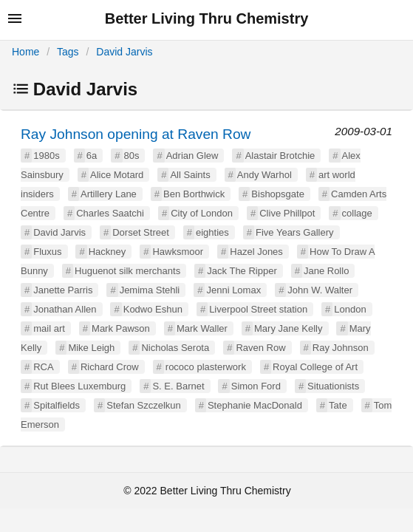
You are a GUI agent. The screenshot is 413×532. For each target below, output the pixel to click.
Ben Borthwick (194, 194)
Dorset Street (141, 232)
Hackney (107, 252)
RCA (43, 367)
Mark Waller (202, 328)
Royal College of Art (315, 367)
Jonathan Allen (65, 309)
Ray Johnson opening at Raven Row (136, 134)
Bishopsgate (278, 194)
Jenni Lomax (233, 290)
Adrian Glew (192, 156)
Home (25, 52)
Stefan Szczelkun (143, 405)
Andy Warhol (264, 175)
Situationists (333, 386)
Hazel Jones (256, 252)
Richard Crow (110, 367)
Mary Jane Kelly (288, 328)
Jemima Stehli (150, 290)
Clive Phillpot (287, 213)
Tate (338, 405)
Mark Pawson (121, 328)
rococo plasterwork (206, 367)
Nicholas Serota (175, 348)
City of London (202, 213)
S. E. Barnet (178, 386)
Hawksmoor (178, 252)
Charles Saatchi (110, 213)
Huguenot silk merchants (127, 271)
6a (92, 156)
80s (132, 156)
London (350, 309)
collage (357, 213)
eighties (212, 232)
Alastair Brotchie (280, 156)
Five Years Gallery (295, 232)
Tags (68, 52)
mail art (49, 328)
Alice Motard (117, 175)
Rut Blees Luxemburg (79, 386)
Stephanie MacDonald (255, 405)
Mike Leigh (91, 348)
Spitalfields (57, 405)
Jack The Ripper (242, 271)
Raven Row (260, 348)
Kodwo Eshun (153, 309)
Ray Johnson (341, 348)
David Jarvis (124, 52)
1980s (46, 156)
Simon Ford (256, 386)
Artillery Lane (109, 194)
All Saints (190, 175)
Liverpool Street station (258, 309)
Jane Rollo (326, 271)
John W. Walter (320, 290)
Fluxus (47, 252)
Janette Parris (63, 290)
